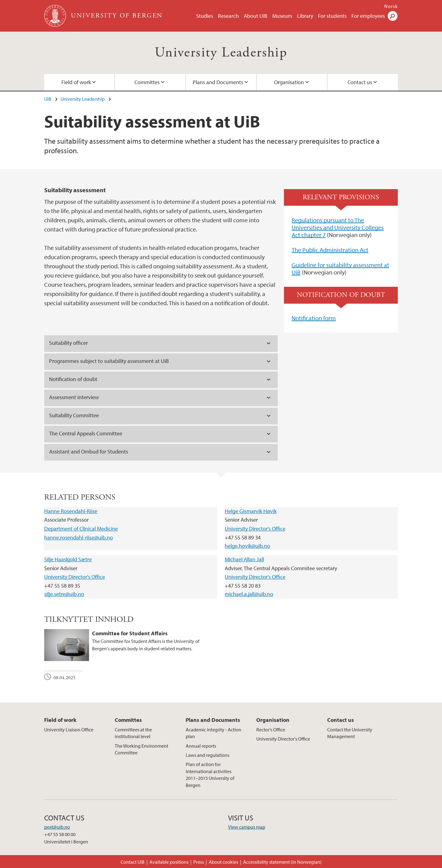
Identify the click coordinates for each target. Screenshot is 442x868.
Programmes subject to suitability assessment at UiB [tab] (109, 361)
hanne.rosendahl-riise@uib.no (79, 537)
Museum (282, 16)
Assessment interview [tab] (74, 397)
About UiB (256, 16)
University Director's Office (255, 529)
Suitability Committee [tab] (74, 415)
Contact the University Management (350, 733)
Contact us (360, 82)
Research (228, 16)
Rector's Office (271, 730)
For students (332, 16)
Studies (205, 16)
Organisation (289, 82)
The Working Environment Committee (142, 749)
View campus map (247, 827)
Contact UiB (133, 862)
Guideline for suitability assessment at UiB (340, 269)
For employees (368, 16)
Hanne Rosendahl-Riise (71, 511)
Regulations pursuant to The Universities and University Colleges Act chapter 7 (338, 227)
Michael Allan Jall (244, 559)
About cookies (223, 862)
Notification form (314, 318)
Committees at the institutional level (133, 733)
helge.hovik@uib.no (247, 546)
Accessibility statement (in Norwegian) (282, 862)
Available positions (169, 862)
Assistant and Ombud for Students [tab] (89, 452)
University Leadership (221, 53)
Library (305, 16)
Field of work (76, 82)
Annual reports (201, 746)
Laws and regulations (207, 755)
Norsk (391, 6)
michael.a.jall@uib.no (249, 594)
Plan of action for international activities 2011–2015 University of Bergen (210, 775)
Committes (147, 82)
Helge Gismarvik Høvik (251, 511)
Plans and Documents (218, 82)
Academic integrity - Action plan (213, 733)
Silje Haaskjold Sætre (68, 559)
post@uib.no (57, 827)
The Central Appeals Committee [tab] (86, 433)
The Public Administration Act (330, 250)
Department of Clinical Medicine (81, 529)
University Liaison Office (69, 730)
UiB (48, 99)
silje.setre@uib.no (64, 594)
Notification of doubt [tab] (73, 379)
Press (199, 862)
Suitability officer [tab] (68, 343)
